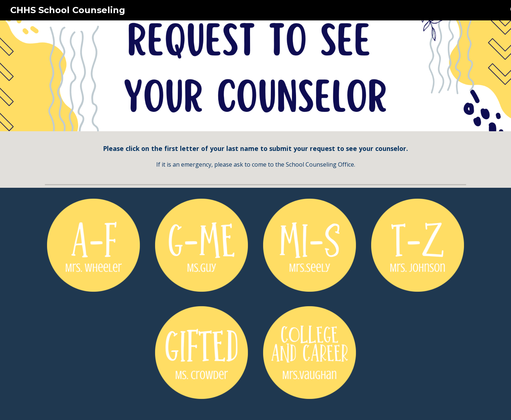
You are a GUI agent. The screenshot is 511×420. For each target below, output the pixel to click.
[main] (255, 156)
